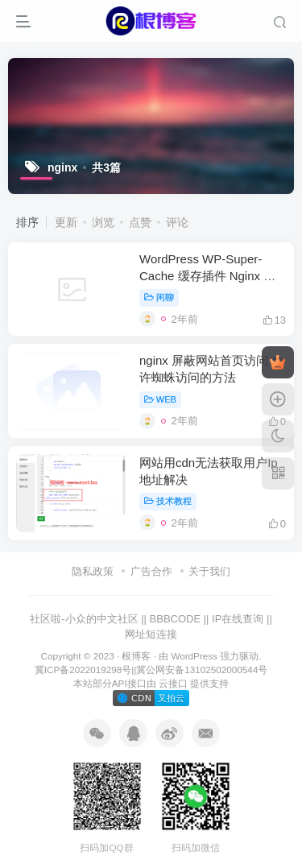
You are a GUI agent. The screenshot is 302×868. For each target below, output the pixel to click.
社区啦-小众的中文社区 (84, 619)
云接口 (173, 683)
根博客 (136, 656)
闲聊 (159, 297)
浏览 (103, 222)
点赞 (140, 222)
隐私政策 (93, 571)
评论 (177, 222)
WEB (160, 399)
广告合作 (151, 571)
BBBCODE (176, 619)
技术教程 (168, 501)
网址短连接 (151, 634)
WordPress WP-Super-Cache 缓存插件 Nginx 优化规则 (207, 276)
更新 (66, 222)
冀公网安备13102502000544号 (202, 670)
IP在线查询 (238, 619)
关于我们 (209, 571)
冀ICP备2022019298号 (83, 670)
